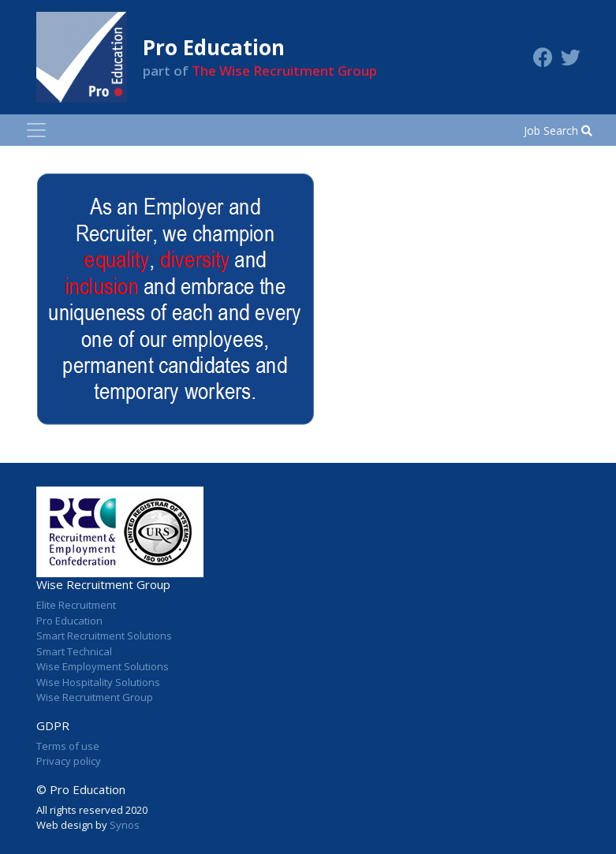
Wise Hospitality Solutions (98, 682)
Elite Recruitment (76, 605)
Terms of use (68, 746)
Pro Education (69, 621)
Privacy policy (69, 761)
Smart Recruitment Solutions (104, 636)
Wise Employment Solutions (103, 666)
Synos (125, 825)
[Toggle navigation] (36, 130)
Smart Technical (74, 651)
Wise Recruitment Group (95, 697)
